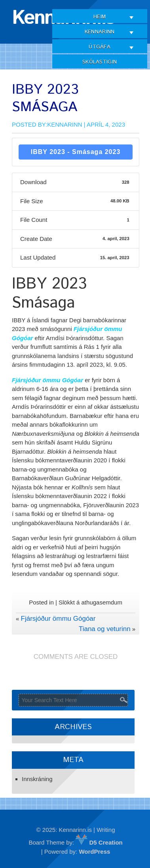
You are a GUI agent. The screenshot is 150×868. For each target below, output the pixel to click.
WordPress (94, 852)
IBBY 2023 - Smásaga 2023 (76, 152)
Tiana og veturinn (105, 629)
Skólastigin (100, 62)
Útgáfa (100, 47)
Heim (100, 17)
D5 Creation (99, 842)
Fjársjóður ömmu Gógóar (58, 619)
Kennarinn (100, 32)
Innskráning (37, 779)
